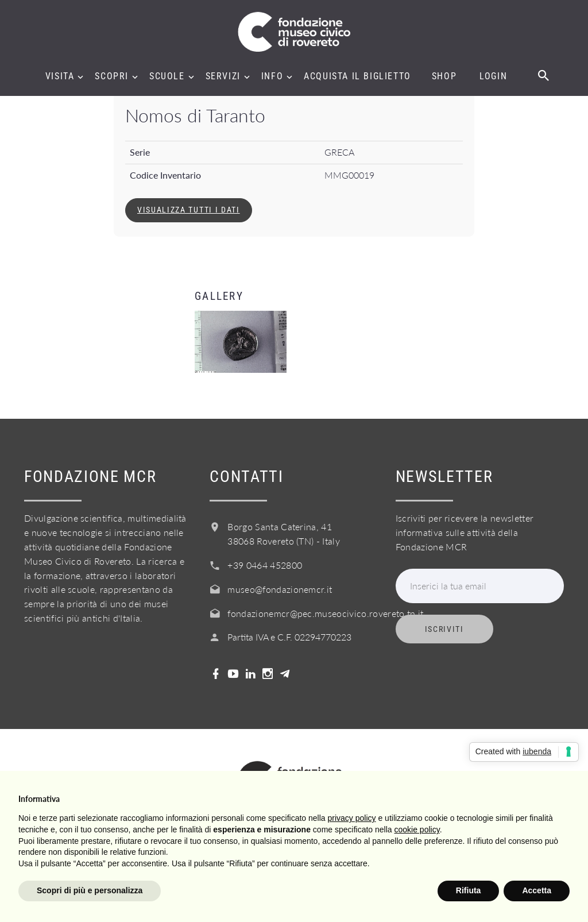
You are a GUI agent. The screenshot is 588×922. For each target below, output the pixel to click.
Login (493, 76)
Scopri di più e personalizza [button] (90, 890)
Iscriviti (444, 629)
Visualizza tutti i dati (189, 210)
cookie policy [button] (417, 830)
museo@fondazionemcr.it (280, 589)
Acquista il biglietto (357, 76)
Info (272, 76)
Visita (60, 76)
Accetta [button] (537, 890)
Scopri (112, 76)
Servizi (223, 76)
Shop (444, 76)
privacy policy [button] (352, 818)
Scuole (167, 76)
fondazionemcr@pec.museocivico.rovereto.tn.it (325, 613)
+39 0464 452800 (265, 565)
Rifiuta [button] (469, 890)
